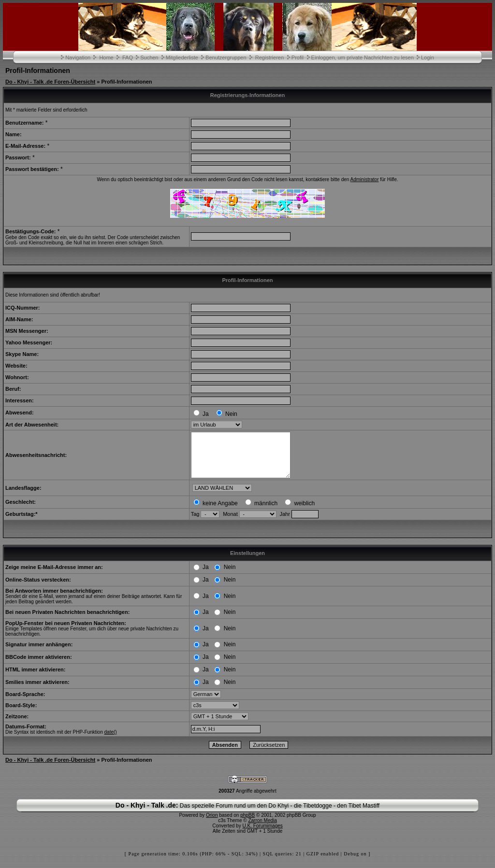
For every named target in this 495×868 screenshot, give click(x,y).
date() (111, 741)
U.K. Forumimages (262, 834)
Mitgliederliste (182, 57)
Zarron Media (262, 829)
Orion (212, 824)
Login (428, 57)
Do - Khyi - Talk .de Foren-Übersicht (50, 82)
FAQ (128, 57)
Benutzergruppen (226, 57)
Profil (298, 57)
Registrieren (269, 57)
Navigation (78, 57)
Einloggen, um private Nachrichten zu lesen (363, 57)
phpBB (247, 824)
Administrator (365, 179)
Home (106, 57)
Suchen (149, 57)
